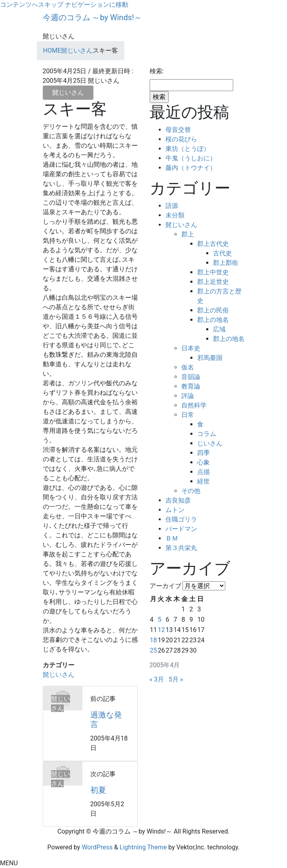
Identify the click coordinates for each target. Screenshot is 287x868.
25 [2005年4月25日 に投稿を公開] (154, 650)
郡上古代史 (213, 244)
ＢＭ (172, 538)
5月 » (176, 679)
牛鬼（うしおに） (191, 158)
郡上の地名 (213, 320)
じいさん (210, 443)
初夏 (98, 790)
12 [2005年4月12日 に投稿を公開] (161, 630)
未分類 (175, 215)
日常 (188, 415)
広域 (219, 329)
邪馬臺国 (210, 358)
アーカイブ (165, 586)
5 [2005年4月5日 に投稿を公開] (159, 620)
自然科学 (194, 405)
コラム (207, 434)
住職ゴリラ (181, 519)
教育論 (191, 386)
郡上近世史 (213, 282)
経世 (203, 481)
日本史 (191, 348)
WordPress (97, 847)
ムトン (175, 510)
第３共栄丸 (181, 548)
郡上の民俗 (213, 310)
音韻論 (191, 377)
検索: (157, 71)
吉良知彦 (178, 500)
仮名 (188, 367)
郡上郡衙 (226, 263)
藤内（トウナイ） (191, 168)
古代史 (222, 253)
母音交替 (178, 130)
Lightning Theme (143, 847)
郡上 (188, 234)
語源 (172, 206)
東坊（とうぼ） (188, 149)
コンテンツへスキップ (32, 5)
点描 (203, 472)
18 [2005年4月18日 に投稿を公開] (154, 640)
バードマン (181, 529)
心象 (203, 462)
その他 (191, 491)
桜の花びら (181, 139)
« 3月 (157, 679)
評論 (188, 396)
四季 (203, 453)
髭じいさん (68, 92)
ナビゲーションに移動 (97, 5)
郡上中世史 (213, 272)
